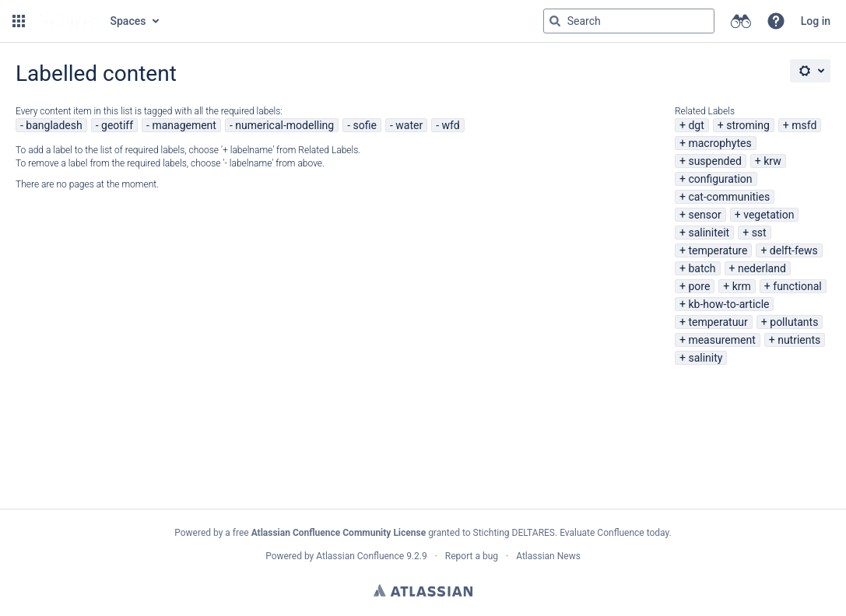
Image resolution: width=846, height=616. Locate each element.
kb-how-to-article (728, 304)
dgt (696, 125)
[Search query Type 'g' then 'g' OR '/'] (629, 21)
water (409, 125)
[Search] (555, 21)
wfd (451, 125)
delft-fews (794, 250)
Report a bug (472, 556)
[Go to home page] (66, 21)
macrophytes (720, 143)
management (184, 125)
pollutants (794, 322)
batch (702, 268)
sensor (704, 215)
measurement (721, 340)
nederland (762, 268)
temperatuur (718, 322)
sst (759, 233)
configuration (720, 179)
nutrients (799, 340)
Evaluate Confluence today (614, 533)
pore (699, 286)
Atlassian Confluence (360, 556)
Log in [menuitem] (816, 21)
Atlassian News (548, 556)
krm (742, 286)
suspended (714, 161)
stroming (748, 125)
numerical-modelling (284, 125)
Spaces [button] (128, 21)
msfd (804, 125)
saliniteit (709, 233)
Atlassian (423, 590)
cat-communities (729, 197)
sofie (365, 125)
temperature (718, 250)
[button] (19, 21)
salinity (705, 358)
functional (797, 286)
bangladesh (54, 125)
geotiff (117, 125)
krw (772, 161)
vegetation (769, 215)
